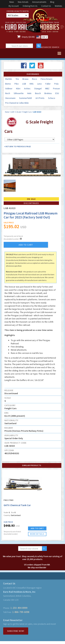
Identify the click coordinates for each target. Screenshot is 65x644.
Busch (38, 93)
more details (37, 534)
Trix (17, 79)
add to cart (26, 245)
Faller (48, 84)
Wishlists (58, 6)
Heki (29, 93)
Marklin (9, 79)
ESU (57, 93)
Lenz (40, 84)
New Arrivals (23, 2)
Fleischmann (47, 79)
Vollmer (9, 88)
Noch (8, 93)
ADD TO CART (37, 528)
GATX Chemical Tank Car (17, 505)
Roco (34, 79)
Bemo (8, 84)
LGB (24, 84)
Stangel (38, 88)
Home (7, 112)
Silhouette (19, 93)
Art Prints (40, 98)
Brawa (25, 79)
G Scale (18, 112)
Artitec (27, 88)
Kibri (18, 88)
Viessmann (10, 98)
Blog (52, 2)
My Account (14, 6)
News (12, 2)
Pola (56, 84)
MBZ (47, 88)
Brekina (48, 93)
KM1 (32, 84)
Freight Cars (27, 112)
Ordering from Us (30, 6)
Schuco (52, 98)
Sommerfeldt (25, 98)
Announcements (39, 2)
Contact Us (46, 6)
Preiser (57, 88)
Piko (17, 84)
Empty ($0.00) (28, 37)
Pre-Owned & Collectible (17, 103)
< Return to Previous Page (17, 146)
